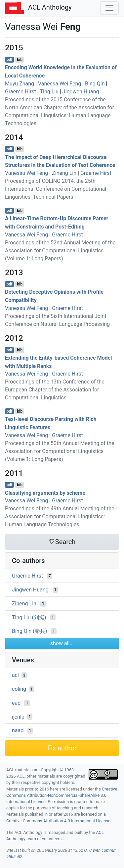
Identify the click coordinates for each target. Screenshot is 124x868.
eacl (17, 703)
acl (15, 675)
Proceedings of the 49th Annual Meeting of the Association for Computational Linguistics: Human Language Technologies (60, 516)
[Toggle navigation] (109, 8)
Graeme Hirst (21, 92)
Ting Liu (49, 92)
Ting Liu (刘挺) (29, 617)
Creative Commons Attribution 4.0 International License (58, 821)
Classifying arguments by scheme (45, 493)
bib (20, 60)
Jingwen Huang (81, 92)
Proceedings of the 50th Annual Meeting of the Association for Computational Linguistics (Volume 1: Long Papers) (60, 451)
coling (19, 689)
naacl (18, 730)
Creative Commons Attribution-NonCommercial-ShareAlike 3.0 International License (62, 795)
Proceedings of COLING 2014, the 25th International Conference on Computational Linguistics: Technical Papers (56, 189)
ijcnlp (18, 716)
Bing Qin (95, 84)
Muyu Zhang (20, 84)
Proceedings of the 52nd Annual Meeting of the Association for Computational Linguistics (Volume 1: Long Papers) (60, 251)
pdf (10, 60)
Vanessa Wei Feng (60, 84)
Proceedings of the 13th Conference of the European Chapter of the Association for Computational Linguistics (55, 390)
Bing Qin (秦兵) (29, 631)
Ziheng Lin (64, 173)
